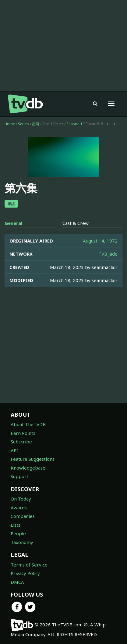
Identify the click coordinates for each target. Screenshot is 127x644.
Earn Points (23, 433)
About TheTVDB (28, 424)
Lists (16, 525)
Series (23, 124)
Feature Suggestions (33, 459)
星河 (36, 124)
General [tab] (13, 223)
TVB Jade (108, 254)
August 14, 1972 (100, 241)
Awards (19, 508)
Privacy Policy (25, 573)
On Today (21, 499)
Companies (23, 516)
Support (19, 476)
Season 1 (74, 124)
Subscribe (21, 442)
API (14, 450)
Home (10, 124)
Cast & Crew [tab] (76, 223)
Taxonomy (22, 542)
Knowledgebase (28, 468)
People (18, 533)
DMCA (17, 582)
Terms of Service (29, 565)
